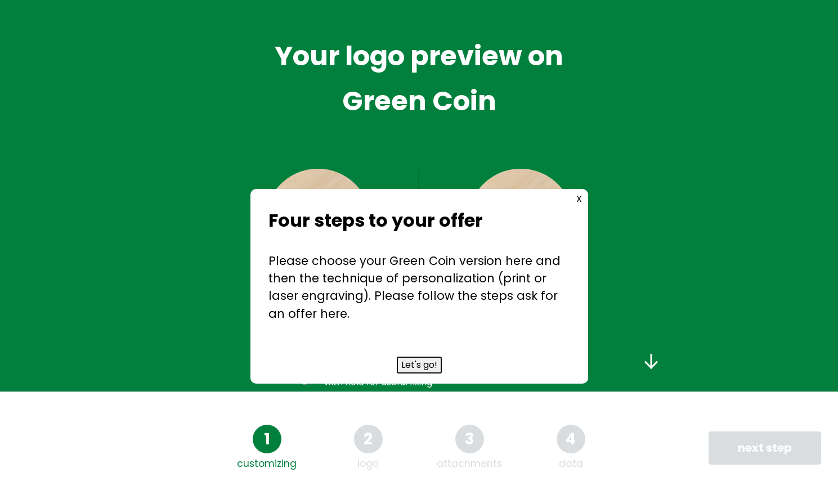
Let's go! (419, 365)
